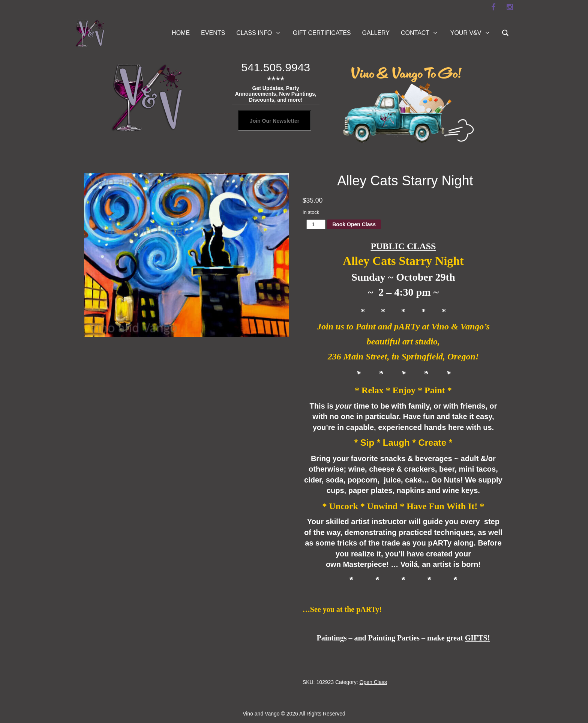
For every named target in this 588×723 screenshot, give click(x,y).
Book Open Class (354, 224)
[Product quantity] (316, 224)
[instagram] (510, 7)
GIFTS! (478, 638)
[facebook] (493, 7)
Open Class (373, 682)
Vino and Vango (261, 714)
